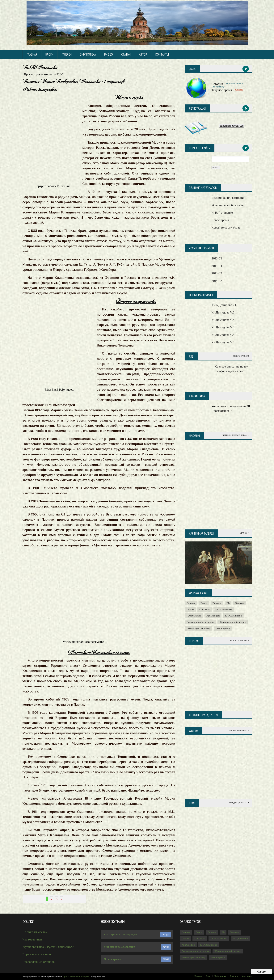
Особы (190, 609)
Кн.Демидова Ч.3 (223, 320)
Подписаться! (241, 356)
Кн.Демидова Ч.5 (223, 335)
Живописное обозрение (228, 205)
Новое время (220, 220)
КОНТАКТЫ (162, 54)
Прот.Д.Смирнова (238, 803)
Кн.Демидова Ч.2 (223, 313)
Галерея (234, 976)
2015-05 (217, 259)
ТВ (228, 603)
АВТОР (143, 54)
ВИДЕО (109, 54)
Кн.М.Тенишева (224, 609)
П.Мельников (194, 616)
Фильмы (239, 603)
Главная (32, 54)
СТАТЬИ (126, 54)
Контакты (205, 609)
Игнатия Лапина (239, 730)
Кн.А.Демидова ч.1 (224, 305)
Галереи (67, 54)
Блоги (49, 54)
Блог (208, 976)
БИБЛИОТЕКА (88, 54)
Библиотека (220, 976)
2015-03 (217, 273)
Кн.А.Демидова (233, 616)
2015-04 (217, 266)
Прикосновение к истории (76, 976)
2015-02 (217, 281)
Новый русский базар (226, 228)
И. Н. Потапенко (222, 213)
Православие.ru (239, 640)
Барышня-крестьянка (236, 435)
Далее (245, 533)
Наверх (261, 972)
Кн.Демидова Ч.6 (223, 342)
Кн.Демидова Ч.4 (223, 327)
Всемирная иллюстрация (228, 198)
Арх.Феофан (213, 616)
